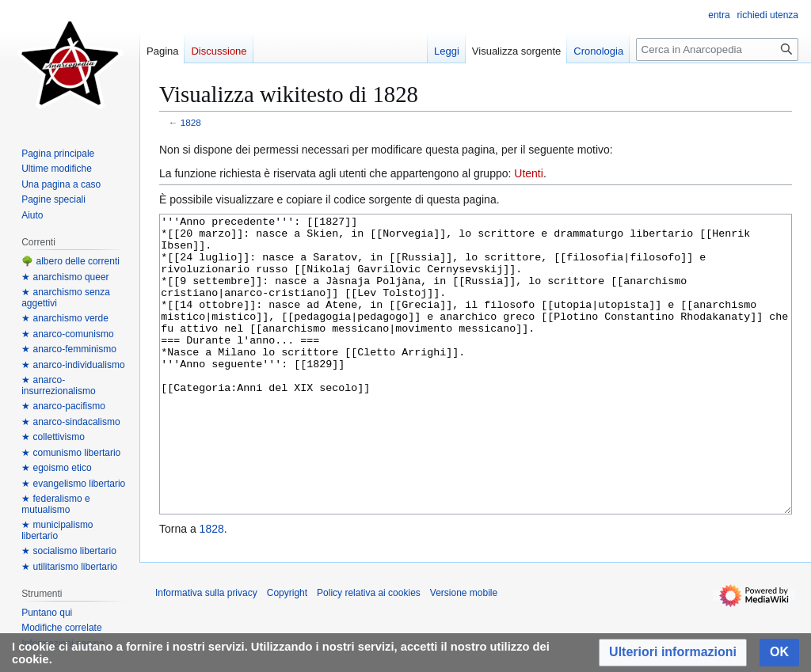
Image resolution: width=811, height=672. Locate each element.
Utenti (529, 173)
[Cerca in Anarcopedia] (717, 49)
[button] (673, 653)
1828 (191, 122)
